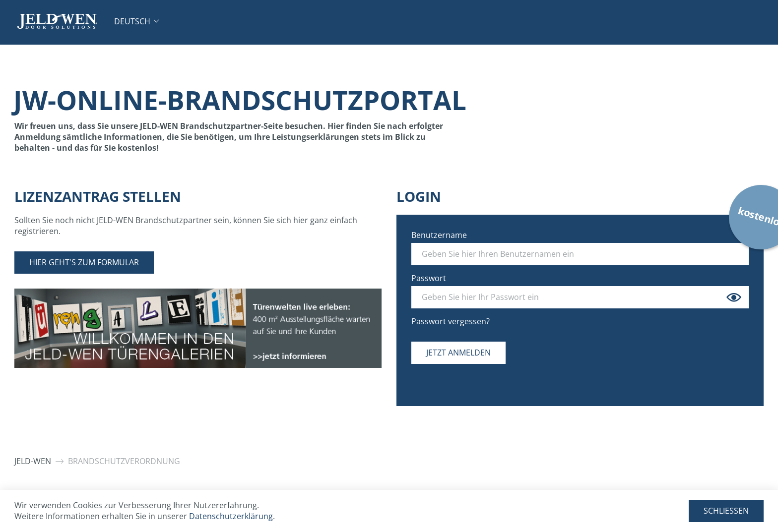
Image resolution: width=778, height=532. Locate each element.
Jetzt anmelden (458, 353)
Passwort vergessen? (451, 321)
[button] (136, 21)
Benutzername (439, 235)
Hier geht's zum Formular (84, 262)
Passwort (429, 278)
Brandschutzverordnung (124, 461)
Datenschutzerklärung (231, 516)
